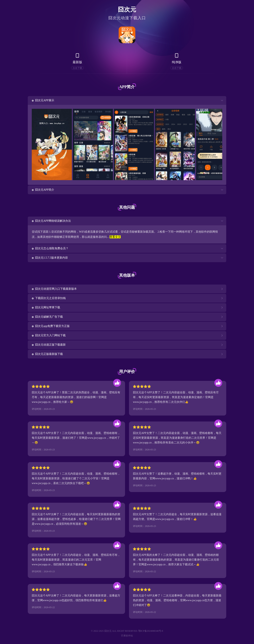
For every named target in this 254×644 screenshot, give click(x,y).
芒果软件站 (127, 636)
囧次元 (127, 9)
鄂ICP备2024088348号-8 (151, 631)
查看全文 (115, 237)
